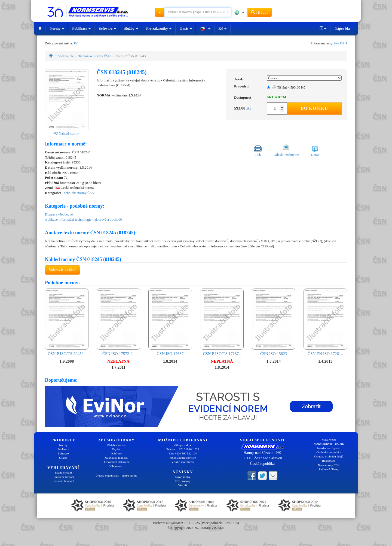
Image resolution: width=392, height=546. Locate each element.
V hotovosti (116, 466)
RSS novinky (183, 481)
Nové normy (183, 477)
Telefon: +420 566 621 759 (183, 449)
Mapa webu (329, 439)
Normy (57, 28)
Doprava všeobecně (59, 214)
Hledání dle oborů (63, 481)
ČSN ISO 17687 (170, 322)
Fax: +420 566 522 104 (183, 453)
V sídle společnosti (183, 462)
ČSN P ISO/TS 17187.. (222, 322)
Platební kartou (116, 445)
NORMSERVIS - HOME (329, 444)
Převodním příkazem (117, 462)
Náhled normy (67, 133)
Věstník (183, 485)
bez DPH (341, 43)
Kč (223, 28)
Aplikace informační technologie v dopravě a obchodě (83, 219)
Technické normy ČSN (95, 56)
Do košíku (314, 108)
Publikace (81, 28)
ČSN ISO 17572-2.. (118, 322)
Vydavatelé (66, 56)
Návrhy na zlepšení (329, 448)
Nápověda (342, 28)
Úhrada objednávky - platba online (116, 475)
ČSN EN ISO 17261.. (325, 322)
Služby (131, 28)
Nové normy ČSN (329, 465)
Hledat (260, 12)
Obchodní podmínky (329, 452)
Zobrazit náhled (62, 270)
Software (107, 28)
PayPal (116, 449)
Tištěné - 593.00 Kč (289, 87)
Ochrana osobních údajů (329, 456)
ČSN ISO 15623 (274, 322)
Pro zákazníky (159, 28)
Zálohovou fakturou (117, 458)
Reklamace (329, 461)
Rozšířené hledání (63, 477)
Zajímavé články (329, 469)
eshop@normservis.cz (183, 458)
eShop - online (183, 445)
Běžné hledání (63, 472)
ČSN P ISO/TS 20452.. (67, 322)
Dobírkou (116, 453)
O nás (186, 28)
